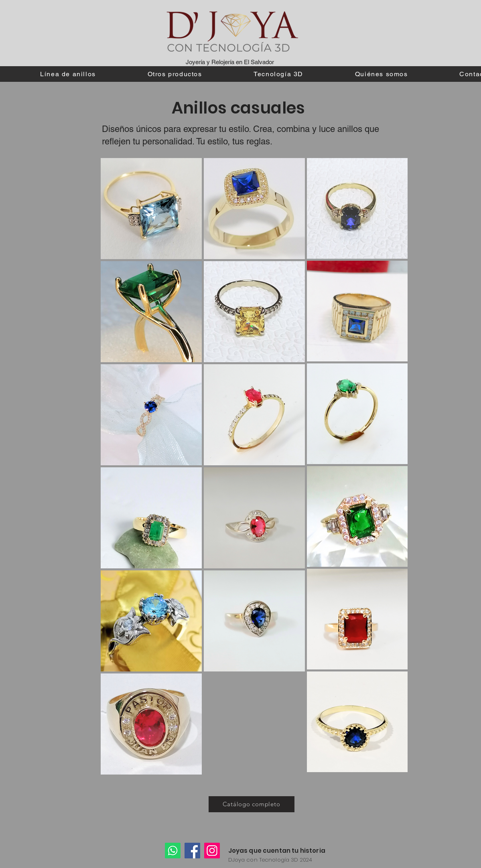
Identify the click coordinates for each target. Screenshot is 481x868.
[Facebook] (192, 851)
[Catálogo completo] (252, 804)
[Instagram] (212, 851)
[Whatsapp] (173, 851)
